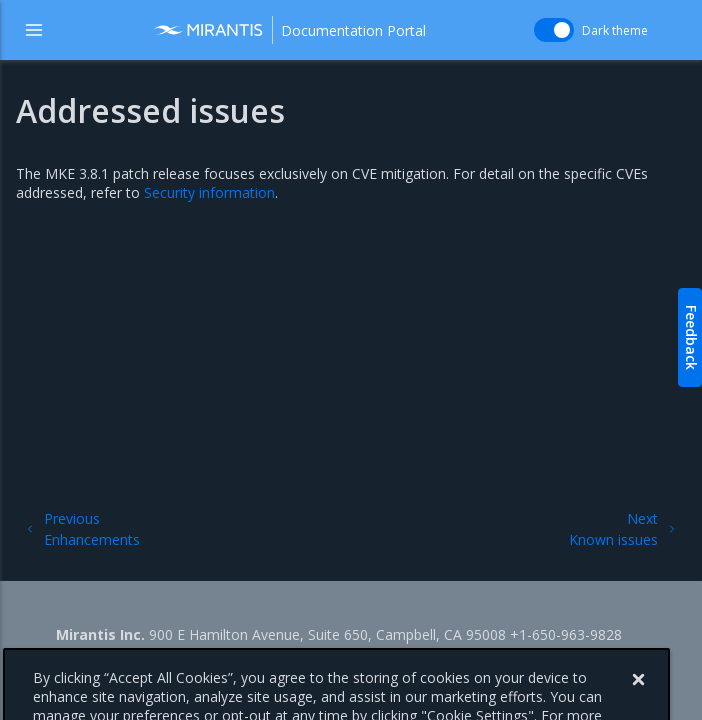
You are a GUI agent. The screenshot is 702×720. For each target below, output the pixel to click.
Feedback (691, 337)
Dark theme (615, 30)
